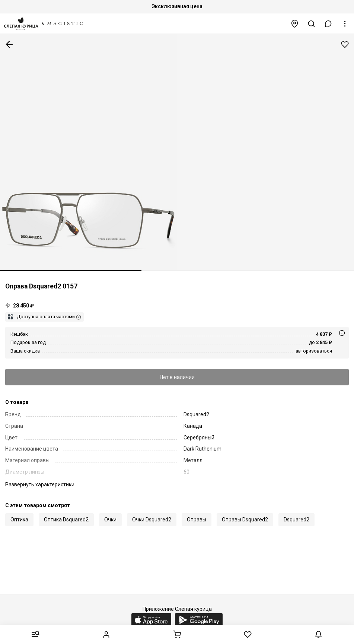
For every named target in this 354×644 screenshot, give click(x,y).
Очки (110, 520)
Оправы (197, 520)
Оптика (19, 520)
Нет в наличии (177, 377)
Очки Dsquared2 (152, 520)
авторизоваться (314, 351)
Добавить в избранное (345, 45)
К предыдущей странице (9, 44)
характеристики (40, 484)
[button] (328, 24)
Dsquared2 (296, 520)
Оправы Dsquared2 (245, 520)
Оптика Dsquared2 (66, 520)
